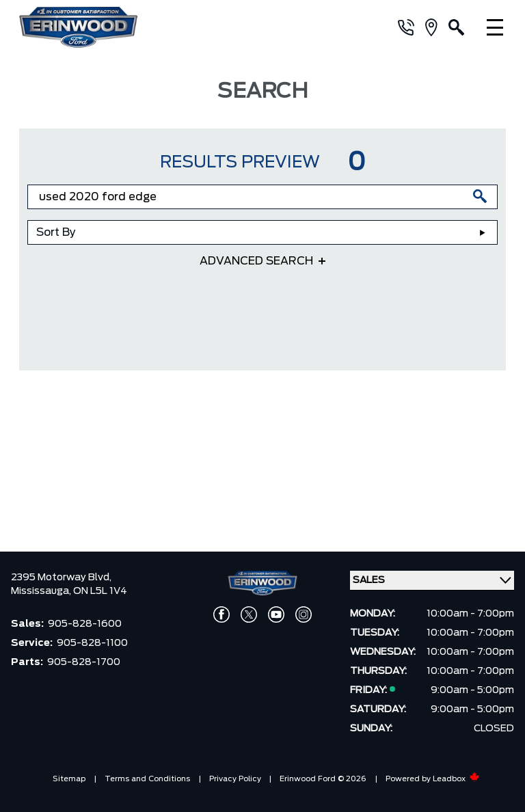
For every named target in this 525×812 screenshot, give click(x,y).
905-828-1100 (92, 643)
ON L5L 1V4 (100, 591)
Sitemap (69, 779)
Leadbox (456, 779)
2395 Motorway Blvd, (61, 578)
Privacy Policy (235, 779)
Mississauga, (42, 591)
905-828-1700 (84, 662)
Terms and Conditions (147, 779)
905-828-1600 (85, 624)
